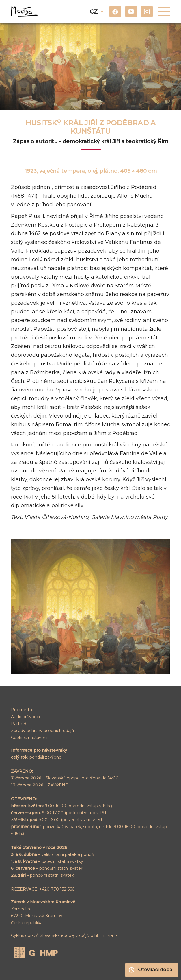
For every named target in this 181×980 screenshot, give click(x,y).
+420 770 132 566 (57, 889)
